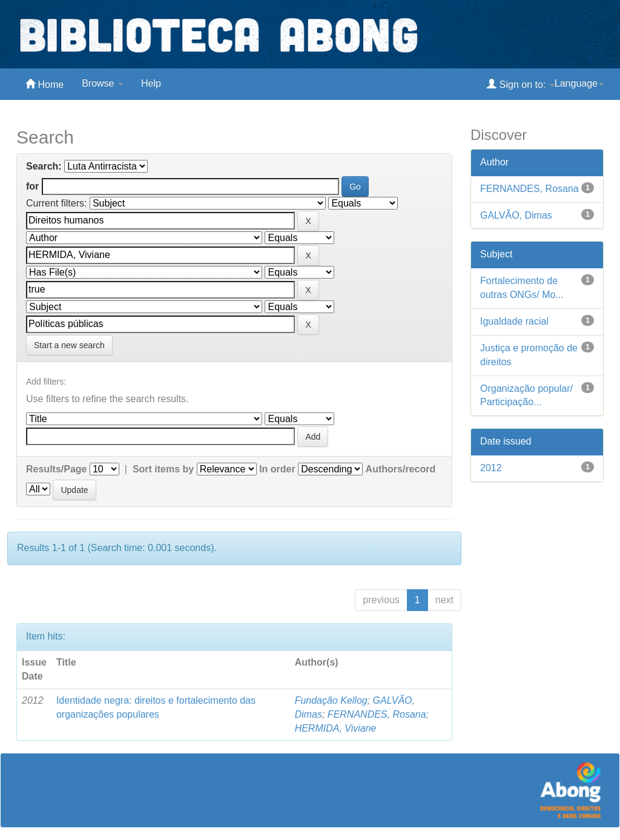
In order (277, 469)
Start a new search (69, 345)
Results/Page (56, 469)
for (32, 186)
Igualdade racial (514, 321)
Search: (44, 166)
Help (151, 83)
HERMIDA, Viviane (336, 728)
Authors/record (401, 469)
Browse (102, 83)
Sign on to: (520, 84)
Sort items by (163, 469)
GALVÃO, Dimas (516, 215)
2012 (491, 468)
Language (579, 83)
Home (45, 84)
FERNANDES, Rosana (377, 714)
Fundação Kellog (331, 700)
